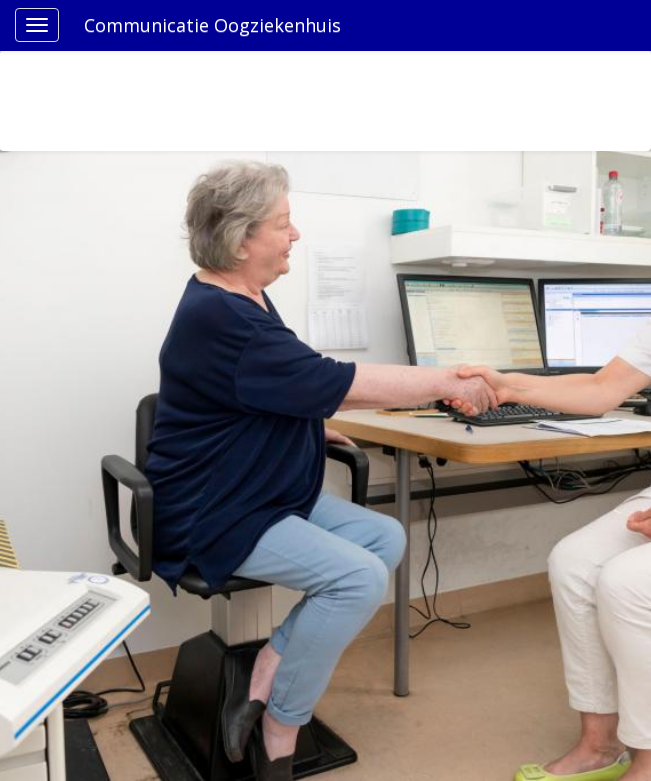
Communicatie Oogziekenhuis (212, 25)
